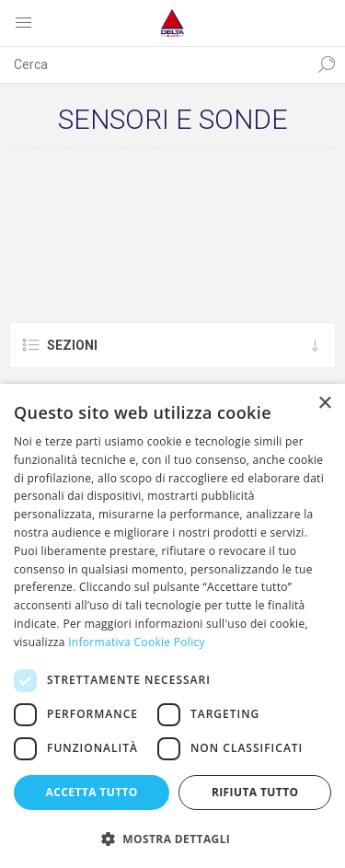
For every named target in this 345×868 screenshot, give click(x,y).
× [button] (324, 404)
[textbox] (154, 64)
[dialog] (172, 626)
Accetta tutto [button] (92, 792)
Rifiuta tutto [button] (255, 792)
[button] (172, 838)
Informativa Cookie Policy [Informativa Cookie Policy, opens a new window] (137, 642)
